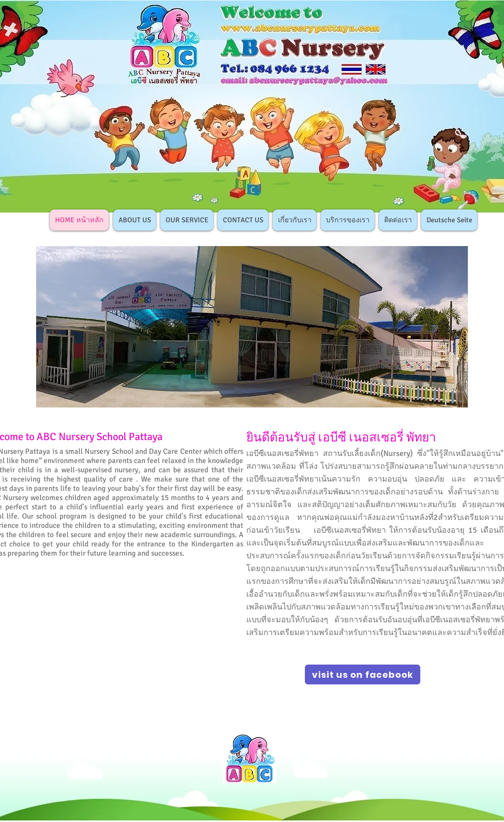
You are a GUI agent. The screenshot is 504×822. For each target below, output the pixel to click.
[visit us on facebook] (363, 674)
